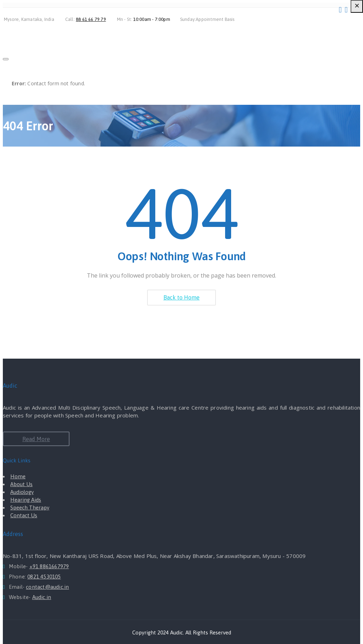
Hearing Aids (26, 500)
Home (18, 476)
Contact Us (24, 515)
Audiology (22, 492)
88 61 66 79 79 (91, 19)
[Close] (6, 59)
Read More (36, 439)
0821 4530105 (44, 577)
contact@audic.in (47, 587)
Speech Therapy (30, 508)
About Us (21, 484)
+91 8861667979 (49, 566)
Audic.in (42, 597)
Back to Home (181, 297)
